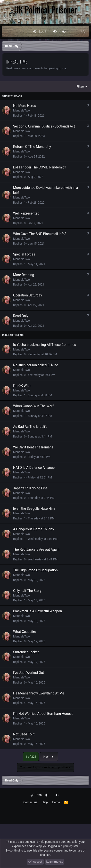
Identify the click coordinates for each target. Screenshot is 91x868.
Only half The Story (27, 591)
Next (49, 757)
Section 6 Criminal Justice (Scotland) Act (44, 126)
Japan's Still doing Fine (30, 488)
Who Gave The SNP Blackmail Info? (40, 234)
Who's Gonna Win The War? (34, 406)
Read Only (21, 316)
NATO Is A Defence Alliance (34, 468)
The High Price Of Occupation (35, 570)
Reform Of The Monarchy (32, 147)
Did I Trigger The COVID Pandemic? (40, 167)
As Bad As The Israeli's (30, 427)
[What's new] (73, 32)
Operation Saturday (28, 295)
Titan (36, 795)
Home (56, 802)
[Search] (83, 32)
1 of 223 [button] (31, 757)
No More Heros (25, 106)
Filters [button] (81, 87)
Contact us (30, 802)
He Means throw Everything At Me (39, 693)
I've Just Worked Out (29, 673)
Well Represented (26, 213)
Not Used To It (24, 734)
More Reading (24, 275)
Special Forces (24, 254)
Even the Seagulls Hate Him (34, 509)
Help (45, 802)
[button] (64, 32)
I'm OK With (22, 386)
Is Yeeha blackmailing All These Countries (45, 345)
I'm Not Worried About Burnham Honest (43, 714)
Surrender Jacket (26, 652)
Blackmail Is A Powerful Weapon (37, 611)
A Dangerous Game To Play (34, 529)
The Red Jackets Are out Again (36, 549)
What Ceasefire (25, 632)
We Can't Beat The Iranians (33, 447)
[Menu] (8, 32)
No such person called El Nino (36, 365)
